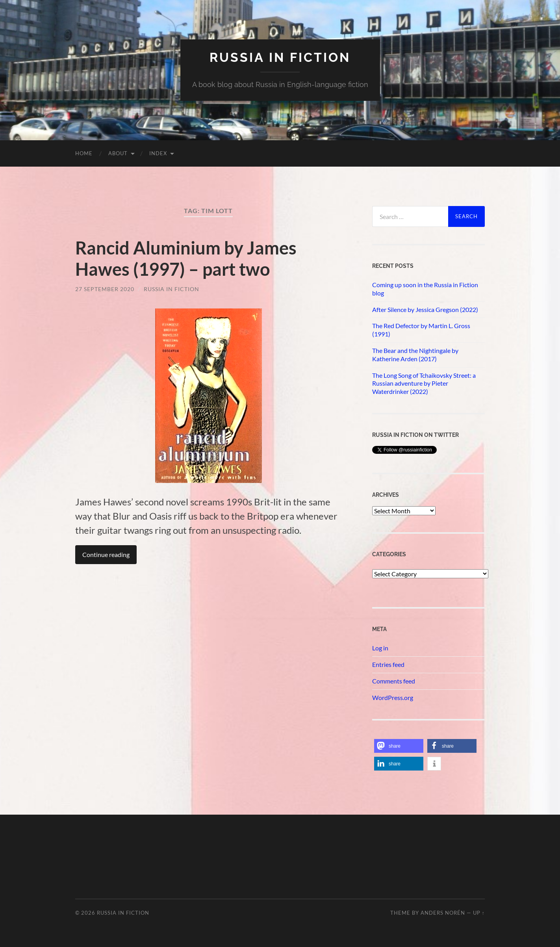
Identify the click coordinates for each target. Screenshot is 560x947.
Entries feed (388, 664)
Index (158, 153)
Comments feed (394, 681)
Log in (380, 648)
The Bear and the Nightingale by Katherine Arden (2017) (415, 355)
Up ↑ (479, 913)
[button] (399, 746)
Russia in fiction (280, 57)
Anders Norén (443, 913)
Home (84, 153)
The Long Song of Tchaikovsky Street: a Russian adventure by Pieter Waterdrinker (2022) (424, 383)
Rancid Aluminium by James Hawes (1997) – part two (186, 258)
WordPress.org (393, 697)
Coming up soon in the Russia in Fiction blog (425, 289)
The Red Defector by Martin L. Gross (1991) (421, 330)
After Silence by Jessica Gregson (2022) (425, 309)
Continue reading (106, 554)
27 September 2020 (105, 289)
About (118, 153)
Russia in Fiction (172, 289)
